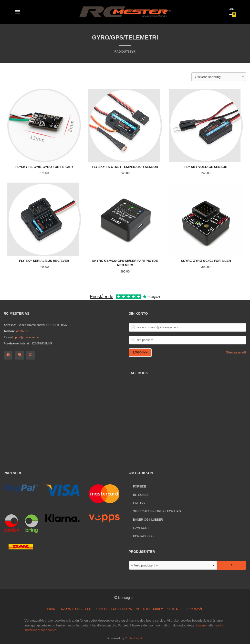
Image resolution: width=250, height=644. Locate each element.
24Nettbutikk (134, 638)
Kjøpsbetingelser (76, 609)
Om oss (139, 503)
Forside (140, 487)
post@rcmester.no (27, 337)
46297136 (23, 331)
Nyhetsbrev (153, 609)
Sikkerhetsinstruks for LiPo (157, 511)
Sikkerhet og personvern (117, 609)
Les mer (202, 625)
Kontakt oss (143, 536)
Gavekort (141, 528)
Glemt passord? (236, 352)
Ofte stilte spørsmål (185, 609)
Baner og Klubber (148, 520)
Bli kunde (141, 495)
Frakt (52, 609)
